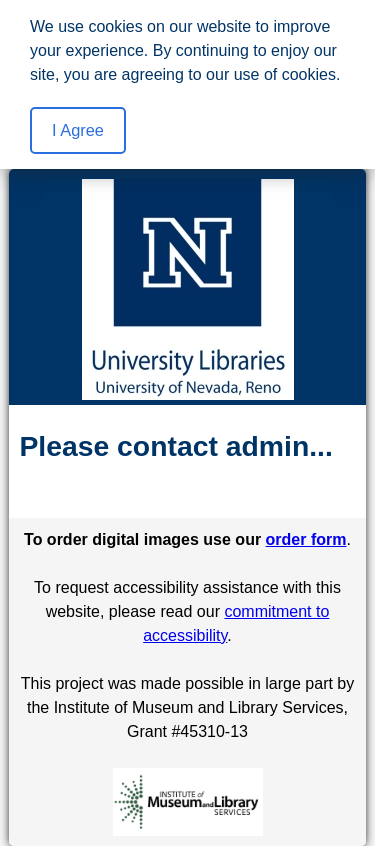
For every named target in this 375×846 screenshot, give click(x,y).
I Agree (78, 130)
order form (306, 539)
